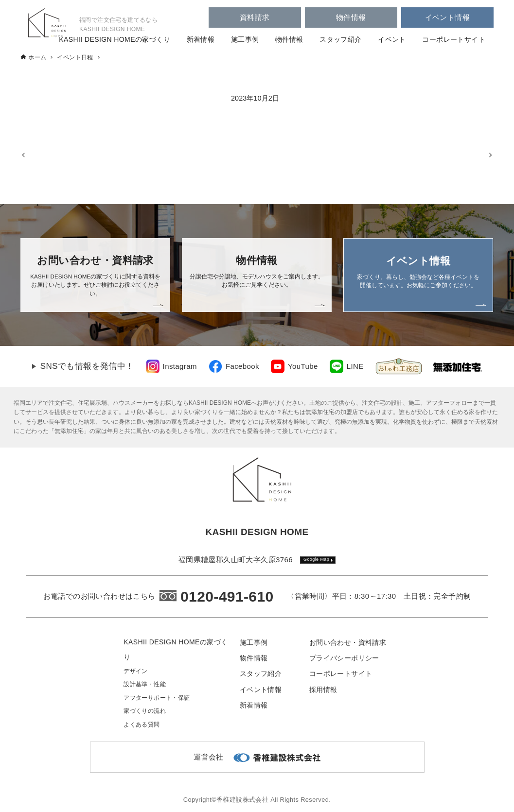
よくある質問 (142, 725)
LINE (355, 366)
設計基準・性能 (145, 684)
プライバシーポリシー (344, 658)
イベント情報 (447, 17)
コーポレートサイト (454, 39)
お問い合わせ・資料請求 (348, 642)
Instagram (180, 366)
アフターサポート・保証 (157, 698)
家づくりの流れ (145, 711)
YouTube (303, 366)
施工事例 (245, 39)
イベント (392, 39)
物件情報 (351, 17)
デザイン (136, 671)
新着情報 (201, 39)
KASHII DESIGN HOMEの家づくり (115, 39)
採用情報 (323, 690)
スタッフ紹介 (340, 39)
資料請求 (255, 17)
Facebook (242, 366)
